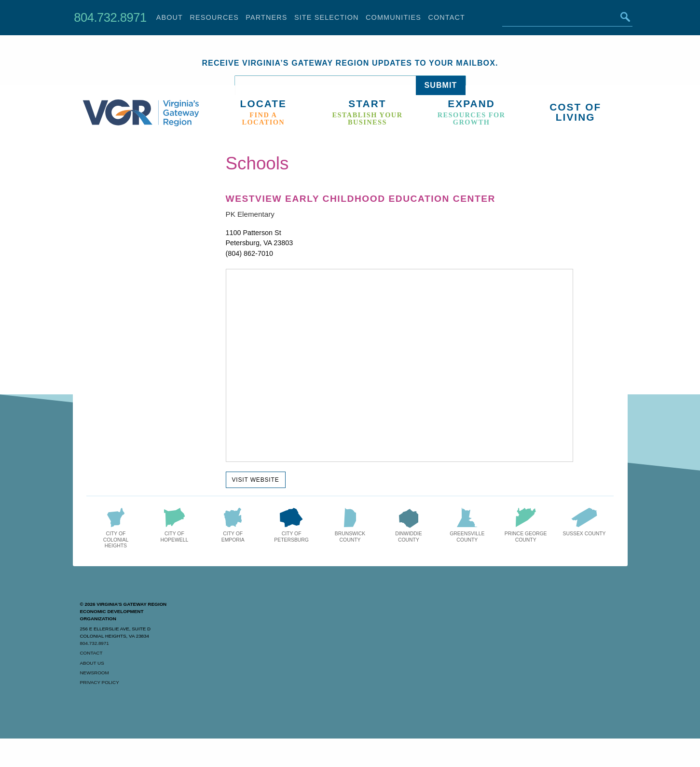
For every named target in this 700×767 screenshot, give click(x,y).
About (170, 17)
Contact (446, 17)
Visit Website (256, 480)
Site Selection (327, 17)
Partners (266, 17)
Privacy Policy (100, 682)
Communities (393, 17)
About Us (92, 663)
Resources (214, 17)
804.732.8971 (110, 17)
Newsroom (95, 673)
